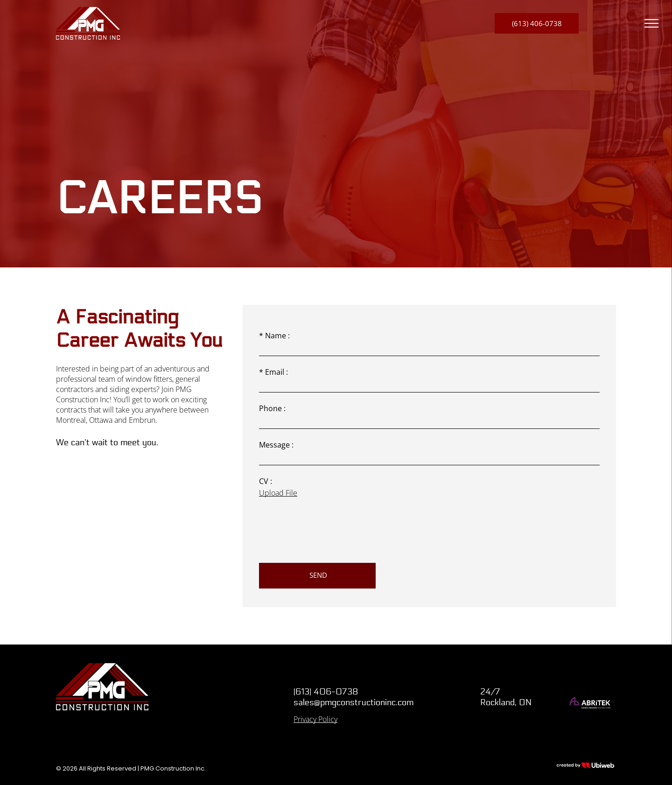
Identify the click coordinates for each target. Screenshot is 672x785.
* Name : (274, 336)
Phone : (272, 408)
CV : (266, 481)
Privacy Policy (315, 719)
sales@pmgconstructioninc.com (353, 702)
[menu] (651, 23)
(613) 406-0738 (326, 692)
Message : (276, 445)
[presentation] (330, 535)
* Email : (273, 372)
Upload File (278, 493)
